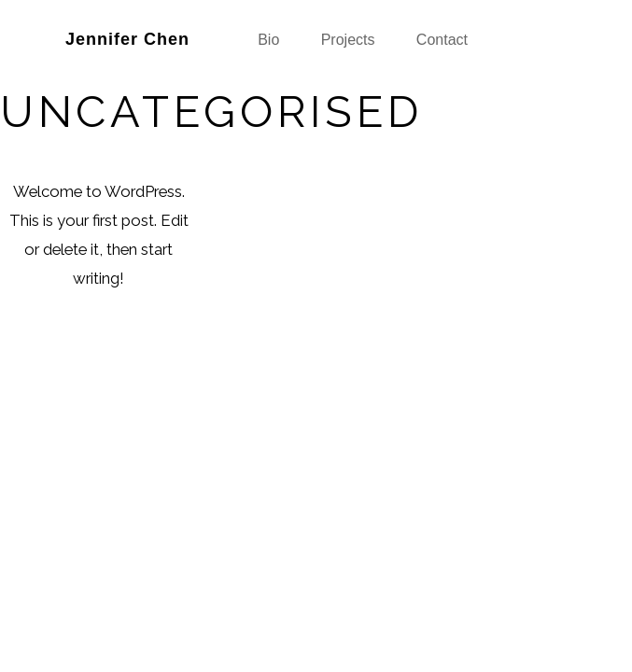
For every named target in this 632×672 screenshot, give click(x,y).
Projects (348, 40)
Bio (268, 40)
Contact (442, 40)
